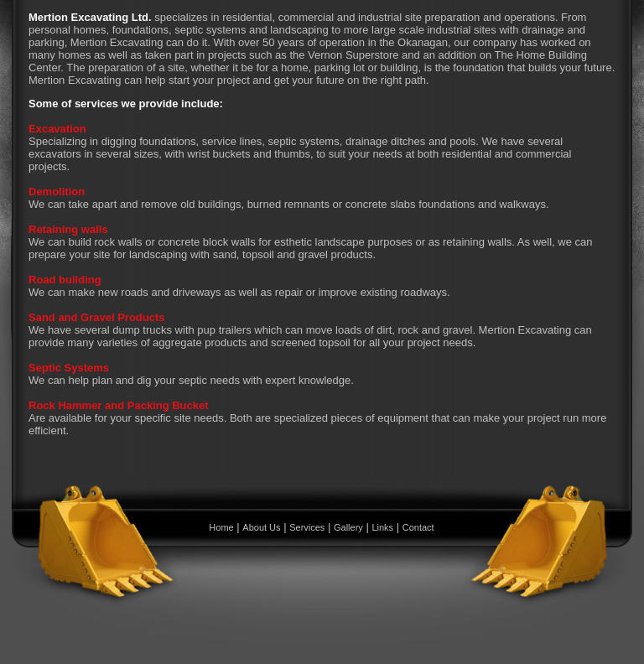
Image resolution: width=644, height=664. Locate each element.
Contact (418, 527)
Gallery (348, 527)
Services (307, 527)
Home (221, 527)
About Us (261, 527)
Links (382, 527)
